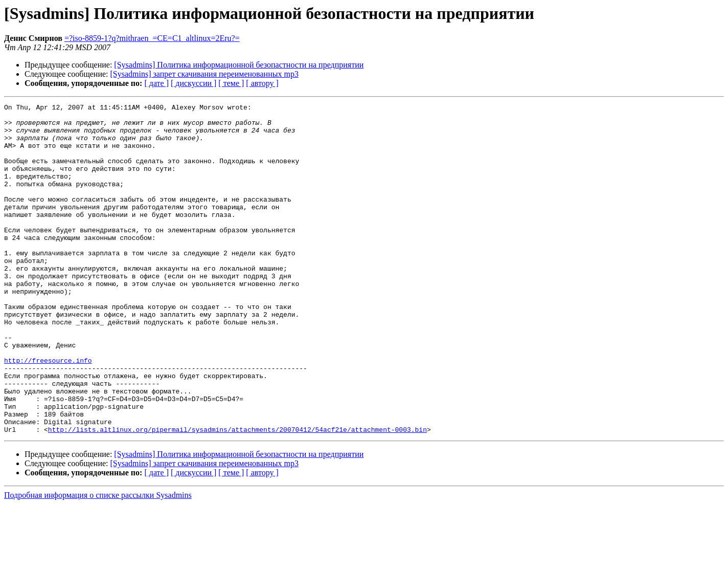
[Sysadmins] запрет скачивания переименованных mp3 (204, 74)
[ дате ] (156, 83)
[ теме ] (231, 83)
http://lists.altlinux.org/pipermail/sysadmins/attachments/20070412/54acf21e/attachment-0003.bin (237, 495)
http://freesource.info (48, 412)
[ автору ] (262, 83)
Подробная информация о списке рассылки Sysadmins (98, 561)
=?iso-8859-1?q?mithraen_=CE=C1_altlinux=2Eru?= (152, 38)
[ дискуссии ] (194, 83)
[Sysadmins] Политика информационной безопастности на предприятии (239, 65)
